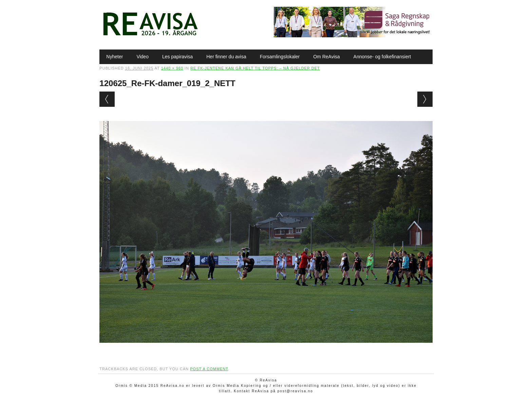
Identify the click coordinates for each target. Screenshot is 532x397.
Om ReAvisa (326, 57)
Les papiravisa (177, 57)
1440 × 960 (172, 68)
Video (142, 57)
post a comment (209, 369)
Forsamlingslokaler (280, 57)
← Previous (107, 99)
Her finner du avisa (226, 57)
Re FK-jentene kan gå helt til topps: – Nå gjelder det (255, 68)
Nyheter (115, 57)
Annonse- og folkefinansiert (382, 57)
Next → (425, 99)
